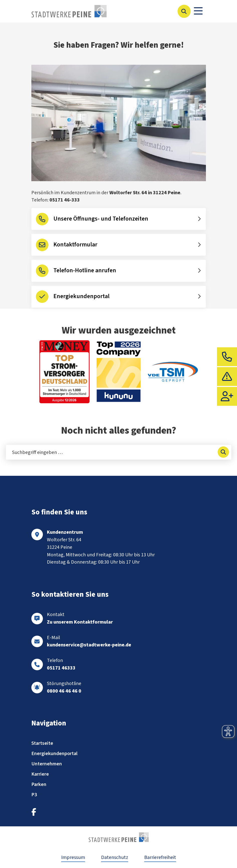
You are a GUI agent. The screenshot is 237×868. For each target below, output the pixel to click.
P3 (34, 795)
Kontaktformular (75, 245)
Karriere (40, 774)
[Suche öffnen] (184, 11)
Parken (39, 784)
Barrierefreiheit (160, 857)
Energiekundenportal (82, 296)
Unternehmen (47, 764)
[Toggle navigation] (198, 11)
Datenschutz (115, 857)
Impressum (73, 857)
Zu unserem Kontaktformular (80, 622)
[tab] (227, 357)
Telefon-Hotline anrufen (85, 271)
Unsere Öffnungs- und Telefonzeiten (101, 219)
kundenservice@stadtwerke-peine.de (89, 645)
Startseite (42, 743)
